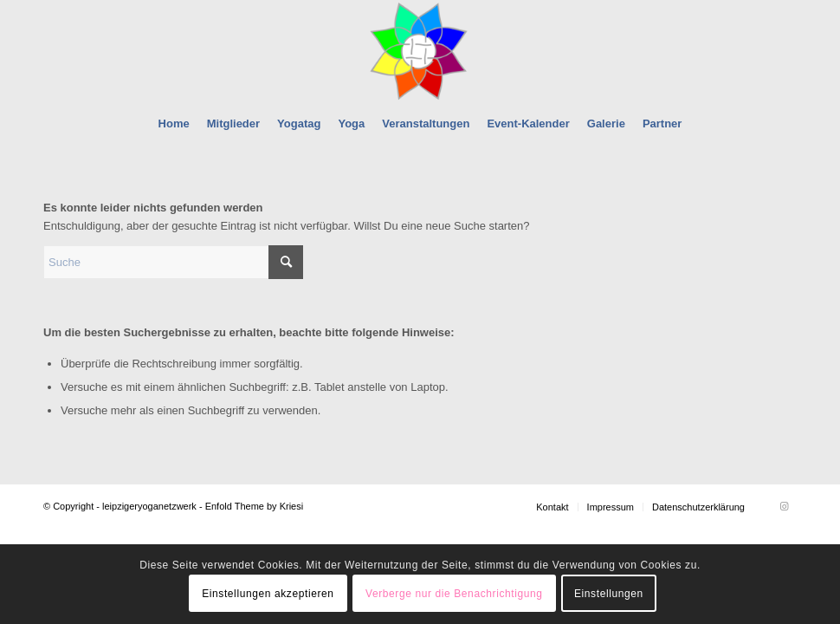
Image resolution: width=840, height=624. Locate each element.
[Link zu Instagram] (784, 506)
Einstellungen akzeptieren (268, 594)
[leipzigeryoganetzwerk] (420, 51)
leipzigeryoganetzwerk (149, 506)
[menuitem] (174, 124)
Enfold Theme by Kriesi (255, 506)
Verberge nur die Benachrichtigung (454, 594)
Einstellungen (609, 594)
